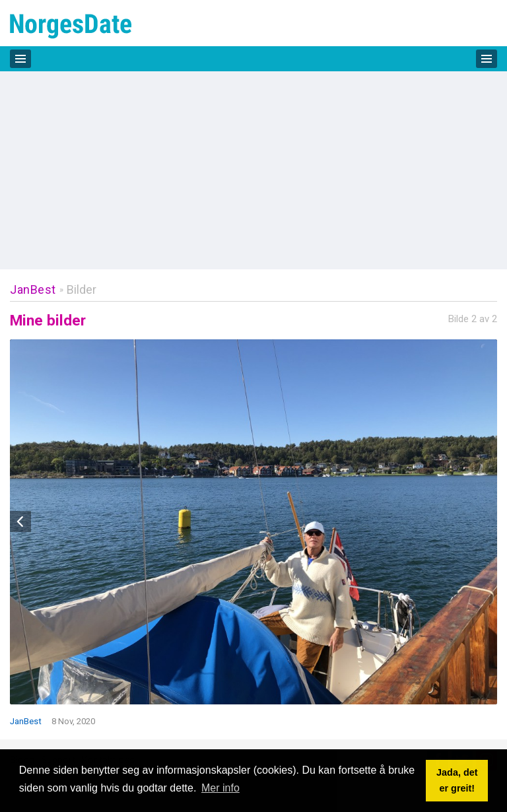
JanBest (33, 289)
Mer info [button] (220, 788)
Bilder (82, 289)
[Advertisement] (253, 170)
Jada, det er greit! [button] (457, 780)
